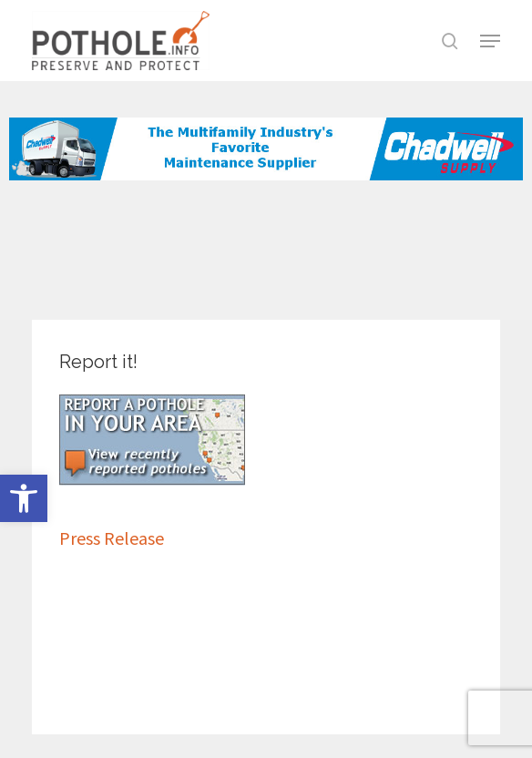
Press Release (112, 538)
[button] (24, 498)
